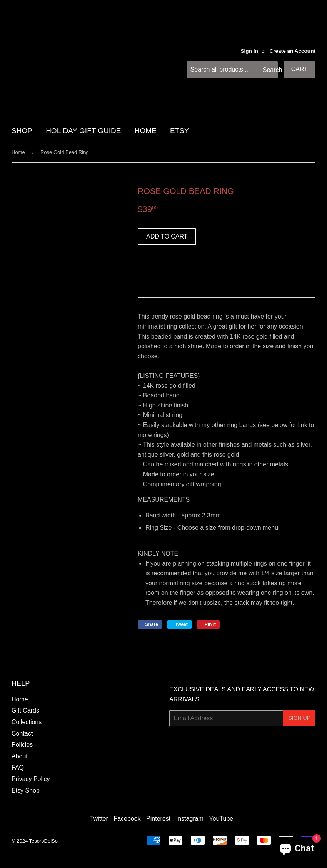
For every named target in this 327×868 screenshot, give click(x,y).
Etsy (180, 131)
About (20, 756)
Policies (22, 745)
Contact (22, 734)
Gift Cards (25, 710)
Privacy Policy (31, 779)
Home (18, 152)
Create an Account (292, 51)
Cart (299, 69)
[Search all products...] (232, 70)
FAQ (18, 767)
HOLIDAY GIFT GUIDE (83, 131)
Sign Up (299, 718)
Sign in (249, 51)
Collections (27, 722)
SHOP (22, 131)
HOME (146, 131)
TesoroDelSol (44, 841)
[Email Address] (226, 718)
